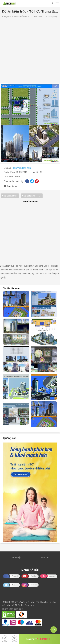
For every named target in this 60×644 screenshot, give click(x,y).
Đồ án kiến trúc (21, 16)
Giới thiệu (16, 557)
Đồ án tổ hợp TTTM (32, 196)
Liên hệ (45, 557)
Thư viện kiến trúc (22, 168)
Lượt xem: (9, 177)
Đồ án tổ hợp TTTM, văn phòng (44, 16)
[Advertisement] (30, 51)
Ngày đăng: (10, 172)
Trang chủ (6, 16)
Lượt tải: (35, 172)
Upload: (8, 168)
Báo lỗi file (12, 186)
